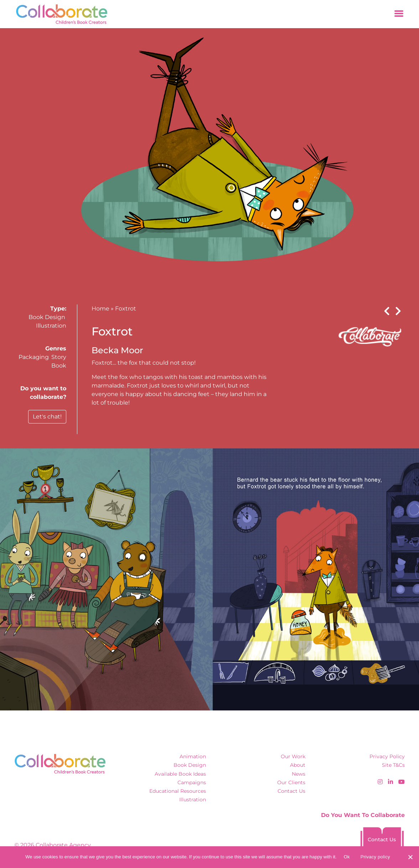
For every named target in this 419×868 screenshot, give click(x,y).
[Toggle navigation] (399, 14)
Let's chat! (47, 417)
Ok (347, 857)
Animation (193, 756)
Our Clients (291, 782)
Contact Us (291, 791)
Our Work (293, 756)
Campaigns (192, 782)
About (298, 765)
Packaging (34, 357)
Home (100, 309)
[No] (410, 857)
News (299, 774)
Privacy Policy (387, 756)
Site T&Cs (393, 765)
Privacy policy (375, 857)
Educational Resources (178, 791)
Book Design (47, 317)
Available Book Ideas (180, 774)
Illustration (51, 326)
